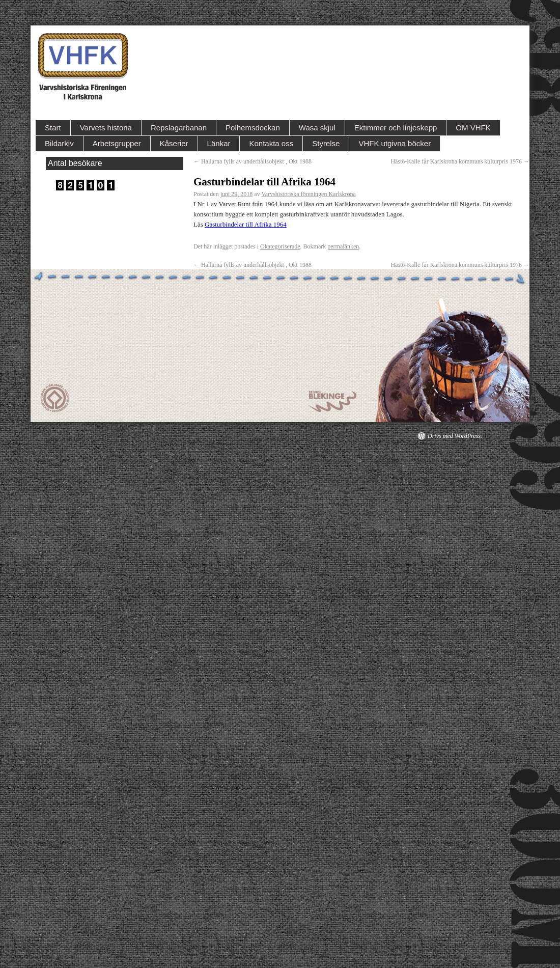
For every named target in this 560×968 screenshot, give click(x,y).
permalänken (343, 246)
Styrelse (326, 143)
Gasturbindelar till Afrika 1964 (246, 224)
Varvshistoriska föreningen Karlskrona (308, 194)
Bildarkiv (59, 143)
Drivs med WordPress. (455, 436)
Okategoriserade (280, 246)
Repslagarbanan (179, 128)
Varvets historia (106, 128)
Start (53, 128)
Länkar (219, 143)
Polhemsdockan (253, 128)
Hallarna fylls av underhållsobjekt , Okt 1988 (253, 161)
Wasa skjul (317, 128)
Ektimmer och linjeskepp (396, 128)
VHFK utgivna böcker (395, 143)
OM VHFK (473, 128)
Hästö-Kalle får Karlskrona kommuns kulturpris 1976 (460, 161)
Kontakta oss (271, 143)
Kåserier (174, 143)
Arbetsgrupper (117, 143)
